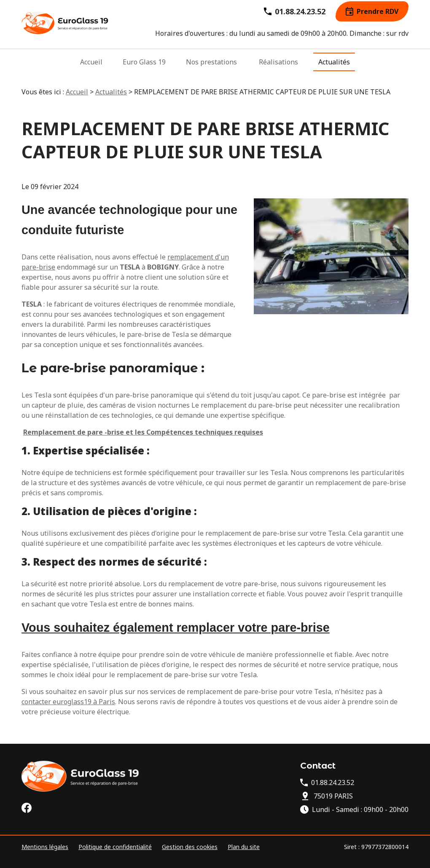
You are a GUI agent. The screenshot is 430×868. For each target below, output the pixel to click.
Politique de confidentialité (115, 847)
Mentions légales (45, 847)
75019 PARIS (333, 796)
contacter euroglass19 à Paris (68, 702)
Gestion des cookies (190, 847)
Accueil (91, 66)
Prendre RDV (372, 15)
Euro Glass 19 (144, 66)
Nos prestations (211, 66)
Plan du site (244, 847)
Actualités (334, 66)
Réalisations (278, 66)
